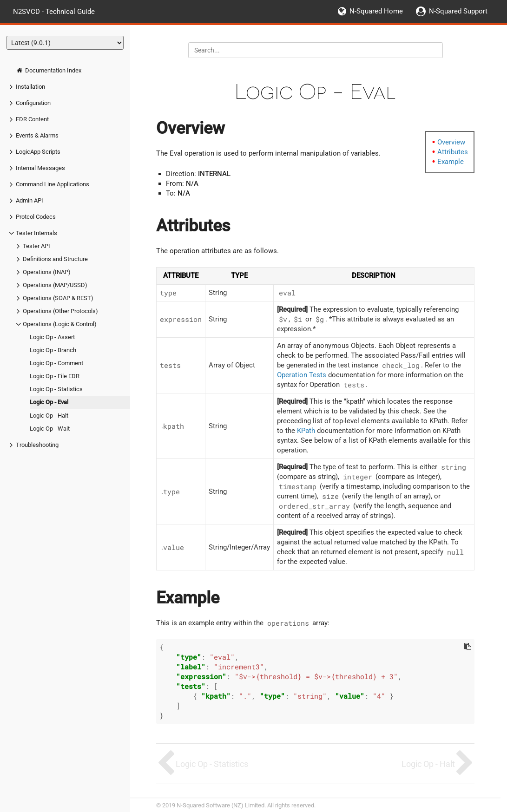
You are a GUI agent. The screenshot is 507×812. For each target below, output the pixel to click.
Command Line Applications (53, 184)
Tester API (36, 246)
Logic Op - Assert (52, 337)
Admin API (30, 200)
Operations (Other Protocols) (60, 311)
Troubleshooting (37, 445)
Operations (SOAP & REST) (58, 298)
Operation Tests (302, 375)
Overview (451, 142)
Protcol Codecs (36, 217)
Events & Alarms (37, 135)
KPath (306, 431)
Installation (30, 87)
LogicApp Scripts (38, 152)
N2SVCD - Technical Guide (54, 11)
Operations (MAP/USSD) (55, 285)
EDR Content (32, 119)
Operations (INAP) (47, 272)
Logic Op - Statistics (56, 389)
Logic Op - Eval (49, 402)
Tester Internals (36, 233)
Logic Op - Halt (49, 416)
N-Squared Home (376, 11)
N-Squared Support (458, 11)
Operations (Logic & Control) (60, 324)
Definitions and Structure (55, 259)
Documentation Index (49, 70)
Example (451, 162)
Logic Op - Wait (50, 429)
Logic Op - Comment (56, 363)
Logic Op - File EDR (55, 376)
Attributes (453, 152)
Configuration (33, 103)
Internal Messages (40, 168)
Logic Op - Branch (53, 350)
